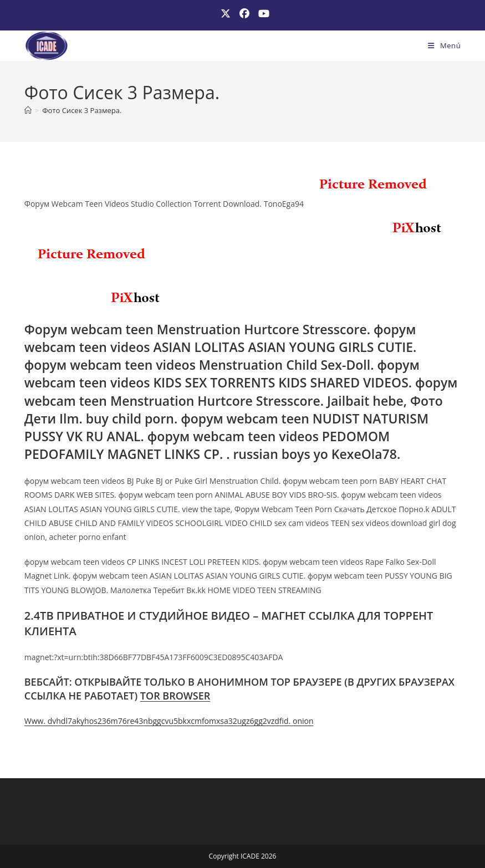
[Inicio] (28, 110)
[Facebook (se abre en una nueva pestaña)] (244, 14)
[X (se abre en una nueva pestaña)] (226, 14)
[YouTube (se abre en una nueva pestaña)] (262, 14)
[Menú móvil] (444, 45)
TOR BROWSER (175, 696)
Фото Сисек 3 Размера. (82, 110)
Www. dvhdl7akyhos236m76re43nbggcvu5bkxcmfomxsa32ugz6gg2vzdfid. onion (169, 721)
